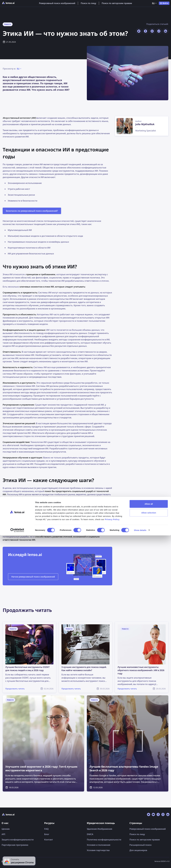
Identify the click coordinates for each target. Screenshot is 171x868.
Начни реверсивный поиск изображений (33, 577)
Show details (140, 863)
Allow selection (149, 845)
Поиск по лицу (88, 3)
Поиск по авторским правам (117, 3)
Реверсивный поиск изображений (57, 3)
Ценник (6, 829)
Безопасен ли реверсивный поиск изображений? (32, 211)
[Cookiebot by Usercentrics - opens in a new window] (17, 863)
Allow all (149, 836)
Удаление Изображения (100, 829)
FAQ (46, 829)
